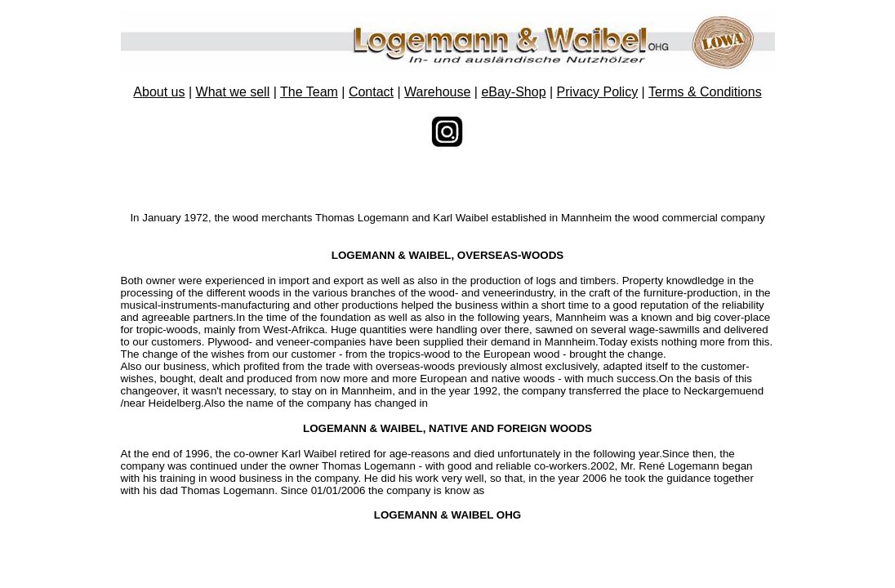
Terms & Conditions (705, 92)
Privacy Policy (598, 92)
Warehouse (437, 92)
